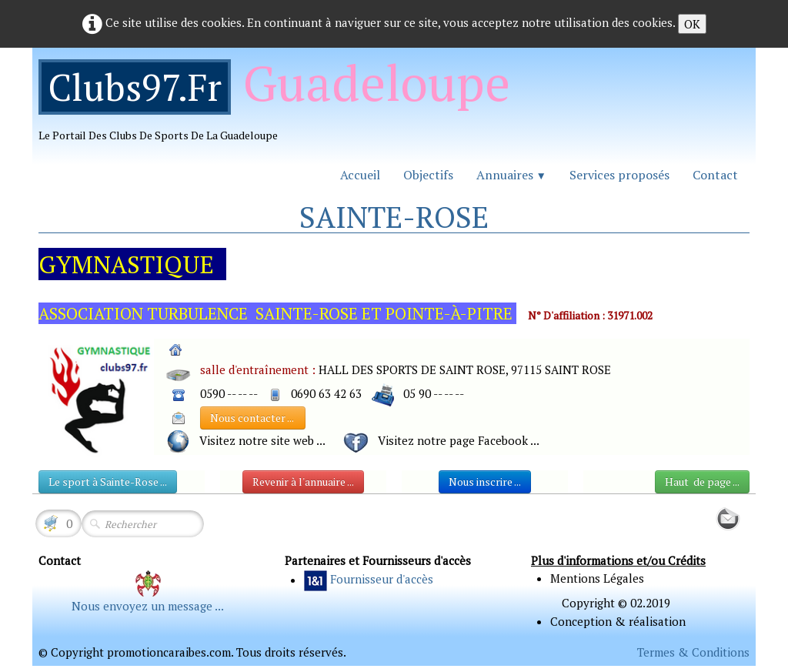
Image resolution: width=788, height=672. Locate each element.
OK (692, 24)
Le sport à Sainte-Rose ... (108, 481)
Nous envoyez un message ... (148, 606)
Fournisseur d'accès (382, 580)
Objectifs (428, 175)
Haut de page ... (702, 481)
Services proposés (619, 175)
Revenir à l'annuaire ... (303, 481)
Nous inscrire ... (485, 481)
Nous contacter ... (253, 418)
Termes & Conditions (693, 652)
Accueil (360, 175)
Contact (715, 175)
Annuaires (511, 175)
